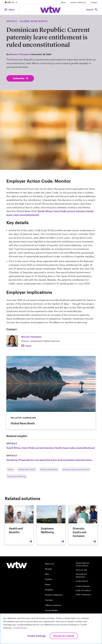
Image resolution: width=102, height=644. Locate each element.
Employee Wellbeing (17, 476)
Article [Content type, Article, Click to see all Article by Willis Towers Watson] (12, 21)
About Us (50, 564)
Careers (94, 2)
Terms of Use (81, 570)
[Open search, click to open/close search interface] (91, 10)
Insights (49, 590)
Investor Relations (78, 2)
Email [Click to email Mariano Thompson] (28, 346)
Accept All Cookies (64, 636)
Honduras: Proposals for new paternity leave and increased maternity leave (49, 460)
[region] (51, 629)
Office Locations (53, 605)
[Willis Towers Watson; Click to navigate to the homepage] (50, 10)
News (63, 2)
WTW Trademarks (83, 595)
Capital (48, 579)
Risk (47, 574)
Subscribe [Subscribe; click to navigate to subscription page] (21, 78)
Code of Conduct (83, 590)
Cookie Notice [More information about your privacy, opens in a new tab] (20, 628)
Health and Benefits (49, 469)
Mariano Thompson (20, 54)
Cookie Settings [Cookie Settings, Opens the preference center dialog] (37, 636)
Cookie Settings (83, 586)
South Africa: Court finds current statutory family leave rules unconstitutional (51, 448)
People (48, 569)
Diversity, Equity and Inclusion (76, 469)
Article (10, 469)
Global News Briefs (27, 469)
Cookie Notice (82, 581)
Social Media (51, 610)
